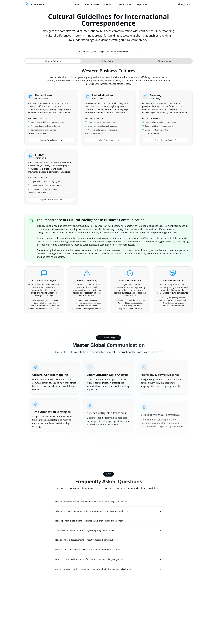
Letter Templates (91, 4)
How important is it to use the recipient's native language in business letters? (108, 521)
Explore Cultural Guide (51, 140)
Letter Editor (109, 4)
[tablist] (108, 61)
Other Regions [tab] (164, 61)
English (184, 4)
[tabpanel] (108, 137)
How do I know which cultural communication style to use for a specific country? (108, 502)
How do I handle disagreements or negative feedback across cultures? (108, 541)
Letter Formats (126, 4)
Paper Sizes (142, 4)
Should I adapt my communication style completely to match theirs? (108, 531)
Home (77, 4)
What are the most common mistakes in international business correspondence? (108, 511)
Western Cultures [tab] (53, 61)
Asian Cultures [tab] (108, 61)
